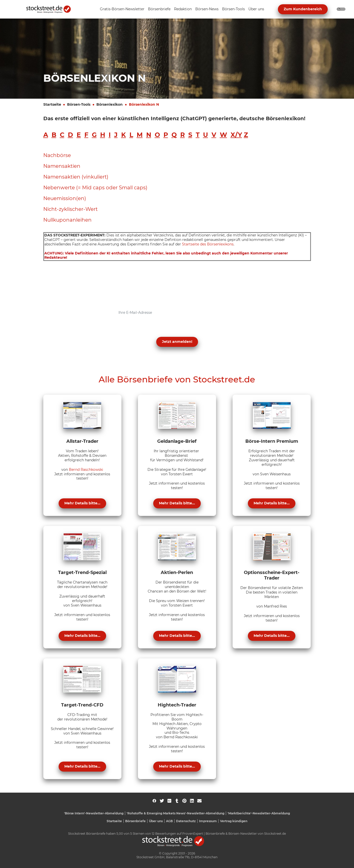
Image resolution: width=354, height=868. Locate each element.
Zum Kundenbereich (303, 9)
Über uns (156, 821)
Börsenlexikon (110, 104)
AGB (169, 821)
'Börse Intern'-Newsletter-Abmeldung (94, 813)
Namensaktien (62, 166)
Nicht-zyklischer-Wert (70, 209)
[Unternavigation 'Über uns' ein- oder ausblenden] (256, 9)
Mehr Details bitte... (82, 503)
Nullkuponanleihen (67, 220)
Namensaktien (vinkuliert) (76, 177)
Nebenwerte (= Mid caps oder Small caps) (95, 188)
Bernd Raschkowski (86, 470)
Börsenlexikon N (144, 104)
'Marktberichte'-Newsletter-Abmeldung (259, 813)
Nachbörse (57, 155)
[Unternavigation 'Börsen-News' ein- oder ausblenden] (207, 9)
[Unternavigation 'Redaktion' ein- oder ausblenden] (183, 9)
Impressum (208, 821)
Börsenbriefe (135, 821)
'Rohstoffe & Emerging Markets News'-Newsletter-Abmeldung (175, 813)
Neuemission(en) (65, 198)
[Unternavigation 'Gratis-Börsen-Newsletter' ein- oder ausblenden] (122, 9)
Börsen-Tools (79, 104)
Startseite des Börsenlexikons (208, 244)
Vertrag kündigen (234, 821)
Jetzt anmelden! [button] (177, 342)
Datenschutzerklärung (126, 330)
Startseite (52, 104)
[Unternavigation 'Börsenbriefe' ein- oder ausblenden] (159, 9)
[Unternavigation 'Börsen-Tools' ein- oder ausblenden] (233, 9)
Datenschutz (186, 821)
